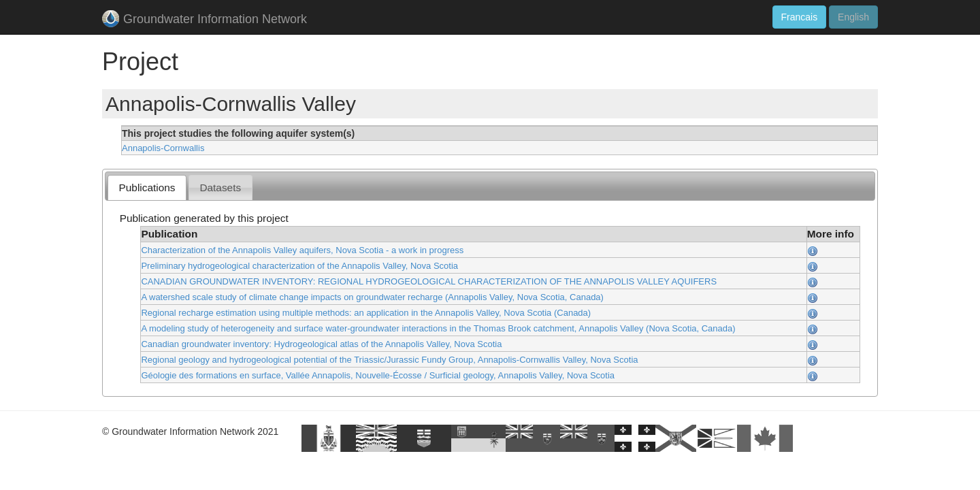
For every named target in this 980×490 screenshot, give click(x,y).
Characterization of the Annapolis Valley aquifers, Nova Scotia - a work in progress (302, 250)
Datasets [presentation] (220, 187)
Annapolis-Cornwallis (163, 148)
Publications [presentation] (147, 187)
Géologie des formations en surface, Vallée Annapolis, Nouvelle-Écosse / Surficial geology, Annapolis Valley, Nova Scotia (378, 375)
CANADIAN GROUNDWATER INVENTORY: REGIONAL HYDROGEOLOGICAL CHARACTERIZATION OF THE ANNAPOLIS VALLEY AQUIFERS (429, 281)
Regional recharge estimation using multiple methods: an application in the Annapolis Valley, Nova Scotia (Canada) (366, 313)
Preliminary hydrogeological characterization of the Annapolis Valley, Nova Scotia (299, 266)
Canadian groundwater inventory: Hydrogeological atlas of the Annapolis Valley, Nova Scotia (321, 344)
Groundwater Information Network (205, 20)
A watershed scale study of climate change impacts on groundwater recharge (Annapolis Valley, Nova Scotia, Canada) (372, 297)
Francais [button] (800, 17)
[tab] (147, 187)
